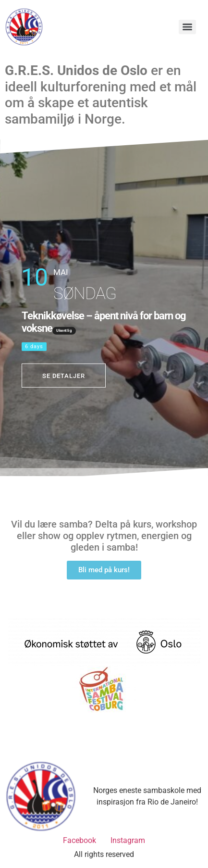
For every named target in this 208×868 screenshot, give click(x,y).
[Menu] (187, 27)
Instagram (128, 840)
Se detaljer (64, 375)
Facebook (80, 840)
